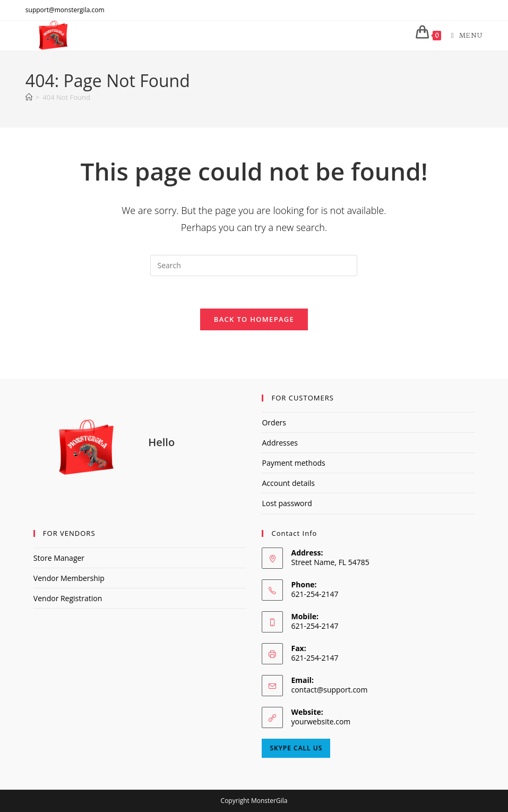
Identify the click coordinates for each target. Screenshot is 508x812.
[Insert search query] (254, 266)
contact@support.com (329, 690)
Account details (288, 483)
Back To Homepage (254, 319)
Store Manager (59, 558)
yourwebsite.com (321, 721)
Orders (274, 422)
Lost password (287, 503)
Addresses (279, 443)
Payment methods (293, 463)
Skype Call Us (296, 748)
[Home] (29, 97)
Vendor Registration (68, 598)
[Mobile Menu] (463, 35)
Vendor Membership (69, 578)
